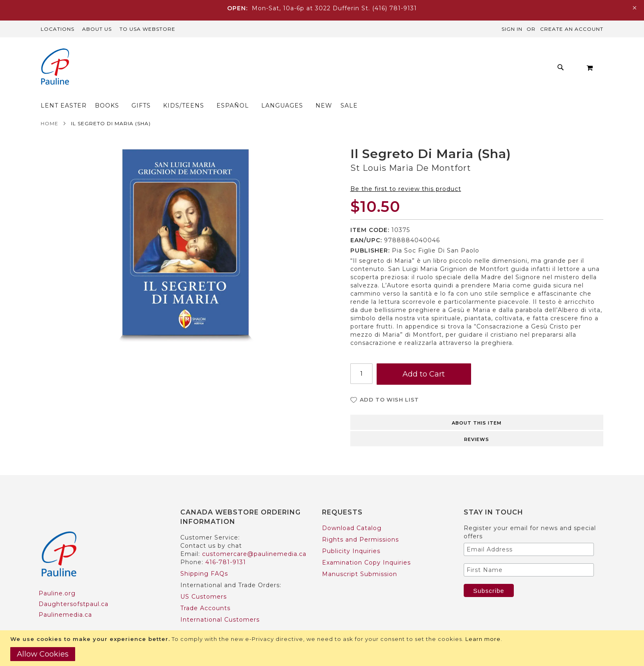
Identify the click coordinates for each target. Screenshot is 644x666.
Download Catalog (352, 512)
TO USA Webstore (147, 29)
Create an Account (572, 29)
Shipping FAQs (204, 558)
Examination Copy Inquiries (366, 547)
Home (49, 107)
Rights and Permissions (360, 524)
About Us (97, 29)
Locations (57, 29)
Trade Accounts (205, 592)
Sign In (512, 29)
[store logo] (55, 68)
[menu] (300, 70)
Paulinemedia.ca (65, 599)
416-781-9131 (226, 546)
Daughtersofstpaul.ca (74, 588)
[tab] (477, 406)
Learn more (483, 639)
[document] (323, 648)
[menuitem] (156, 70)
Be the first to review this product (406, 173)
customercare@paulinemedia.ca (254, 538)
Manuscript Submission (360, 558)
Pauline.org (57, 577)
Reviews (477, 423)
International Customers (220, 604)
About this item (477, 407)
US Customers (204, 581)
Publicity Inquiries (351, 535)
